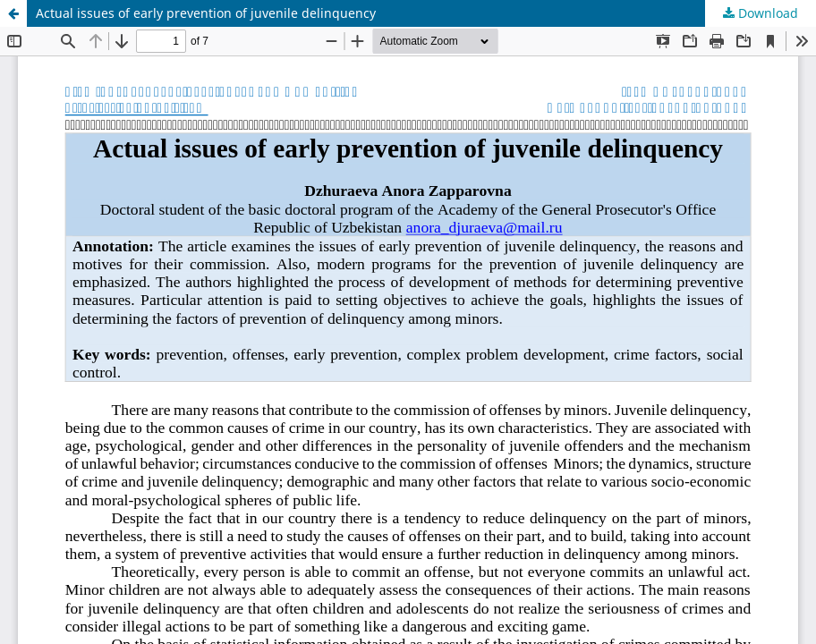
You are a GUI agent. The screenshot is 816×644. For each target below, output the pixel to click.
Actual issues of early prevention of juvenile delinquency (206, 13)
